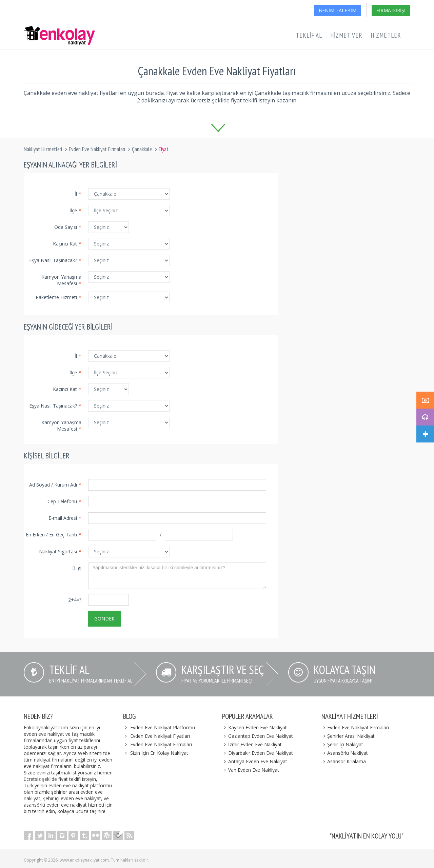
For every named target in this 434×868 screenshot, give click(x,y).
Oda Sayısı (68, 227)
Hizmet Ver (346, 35)
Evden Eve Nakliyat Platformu (163, 727)
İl (78, 194)
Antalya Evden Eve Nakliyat (255, 761)
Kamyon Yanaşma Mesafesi (61, 280)
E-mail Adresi (65, 518)
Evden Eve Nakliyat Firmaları (97, 149)
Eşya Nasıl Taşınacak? (55, 260)
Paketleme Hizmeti (58, 297)
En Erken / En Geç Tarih (54, 535)
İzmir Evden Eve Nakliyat (252, 744)
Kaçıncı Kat (67, 244)
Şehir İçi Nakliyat (342, 744)
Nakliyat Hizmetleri (43, 149)
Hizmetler (386, 35)
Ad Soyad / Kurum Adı (55, 485)
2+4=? (75, 600)
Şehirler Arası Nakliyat (348, 736)
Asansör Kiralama (344, 761)
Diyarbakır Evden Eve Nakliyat (258, 753)
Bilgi (77, 568)
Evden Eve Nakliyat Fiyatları (160, 736)
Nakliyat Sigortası (60, 551)
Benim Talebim (338, 10)
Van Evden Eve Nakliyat (251, 770)
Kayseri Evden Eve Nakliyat (254, 727)
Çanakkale (142, 149)
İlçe (75, 210)
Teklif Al (309, 35)
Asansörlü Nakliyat (345, 753)
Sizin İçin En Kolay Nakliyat (159, 753)
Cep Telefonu (64, 501)
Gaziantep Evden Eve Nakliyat (258, 736)
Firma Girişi (391, 10)
